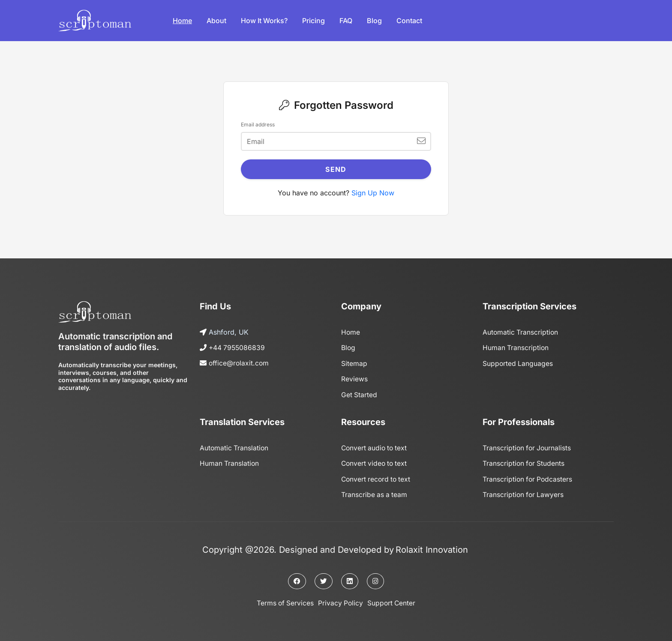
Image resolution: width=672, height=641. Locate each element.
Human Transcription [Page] (516, 347)
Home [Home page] (351, 332)
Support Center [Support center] (392, 602)
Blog (374, 21)
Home (182, 21)
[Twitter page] (324, 580)
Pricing (313, 21)
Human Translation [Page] (230, 462)
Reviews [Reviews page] (354, 378)
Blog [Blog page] (348, 347)
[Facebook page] (297, 580)
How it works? (264, 21)
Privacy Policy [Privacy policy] (340, 602)
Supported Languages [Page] (518, 363)
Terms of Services (284, 602)
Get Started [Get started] (359, 394)
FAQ (346, 21)
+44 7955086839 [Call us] (238, 347)
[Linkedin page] (350, 580)
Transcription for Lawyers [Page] (524, 493)
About (216, 21)
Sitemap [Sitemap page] (354, 363)
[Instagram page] (375, 580)
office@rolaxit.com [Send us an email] (239, 363)
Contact (409, 21)
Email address (258, 124)
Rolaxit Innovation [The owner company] (432, 548)
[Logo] (95, 21)
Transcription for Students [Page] (524, 462)
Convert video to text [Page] (375, 462)
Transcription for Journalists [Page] (528, 447)
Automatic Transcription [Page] (521, 332)
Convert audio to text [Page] (375, 447)
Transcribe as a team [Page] (375, 493)
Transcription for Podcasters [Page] (528, 478)
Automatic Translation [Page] (235, 447)
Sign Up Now (373, 193)
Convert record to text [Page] (377, 478)
